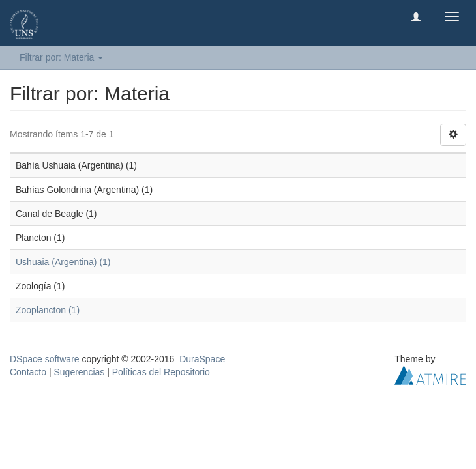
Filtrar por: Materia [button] (61, 57)
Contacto (28, 372)
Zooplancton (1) (48, 310)
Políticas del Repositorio (161, 372)
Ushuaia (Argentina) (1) (63, 262)
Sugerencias (79, 372)
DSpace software (45, 359)
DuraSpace (202, 359)
